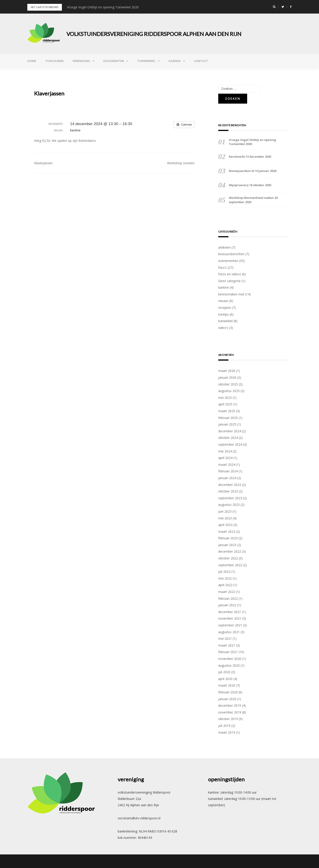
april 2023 (225, 525)
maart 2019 (227, 732)
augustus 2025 (229, 391)
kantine (224, 287)
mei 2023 (225, 518)
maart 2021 (227, 645)
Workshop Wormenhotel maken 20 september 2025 (253, 200)
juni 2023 (225, 511)
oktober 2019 (228, 719)
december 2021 (230, 612)
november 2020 (230, 659)
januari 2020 (227, 699)
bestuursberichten (231, 254)
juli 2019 (224, 726)
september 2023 (230, 498)
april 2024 (225, 458)
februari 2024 (228, 471)
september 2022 (230, 565)
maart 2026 (227, 371)
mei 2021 (225, 639)
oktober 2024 (228, 438)
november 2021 (230, 618)
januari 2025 (227, 424)
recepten (225, 308)
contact (201, 61)
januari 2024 (227, 478)
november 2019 (230, 712)
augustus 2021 (229, 632)
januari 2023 (227, 545)
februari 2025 (228, 418)
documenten (114, 61)
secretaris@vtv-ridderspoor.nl (139, 818)
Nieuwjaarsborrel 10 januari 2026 (253, 171)
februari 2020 (228, 692)
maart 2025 (227, 411)
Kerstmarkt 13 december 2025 (250, 157)
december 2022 (230, 551)
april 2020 (225, 679)
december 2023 (230, 485)
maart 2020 (227, 685)
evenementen (228, 261)
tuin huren (54, 61)
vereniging (81, 61)
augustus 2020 (229, 665)
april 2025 (225, 404)
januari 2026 (227, 377)
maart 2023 (227, 532)
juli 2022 (224, 572)
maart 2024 (227, 465)
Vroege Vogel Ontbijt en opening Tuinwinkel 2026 (103, 7)
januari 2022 (227, 605)
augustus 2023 (229, 505)
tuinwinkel (146, 61)
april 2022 (225, 585)
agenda (175, 61)
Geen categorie (229, 281)
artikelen (224, 247)
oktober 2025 (228, 384)
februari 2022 (228, 598)
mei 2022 (225, 578)
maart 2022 (227, 592)
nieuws (223, 301)
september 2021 (230, 625)
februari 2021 (228, 652)
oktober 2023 (228, 491)
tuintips (224, 314)
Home (32, 61)
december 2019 (230, 705)
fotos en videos (230, 274)
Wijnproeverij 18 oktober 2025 (250, 185)
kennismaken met (231, 294)
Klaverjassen (43, 163)
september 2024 (230, 444)
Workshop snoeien (181, 163)
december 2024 (230, 431)
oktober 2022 (228, 558)
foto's (223, 268)
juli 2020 (224, 672)
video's (223, 328)
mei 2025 (225, 398)
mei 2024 (225, 451)
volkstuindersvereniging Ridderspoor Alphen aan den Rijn (154, 34)
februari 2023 (228, 538)
